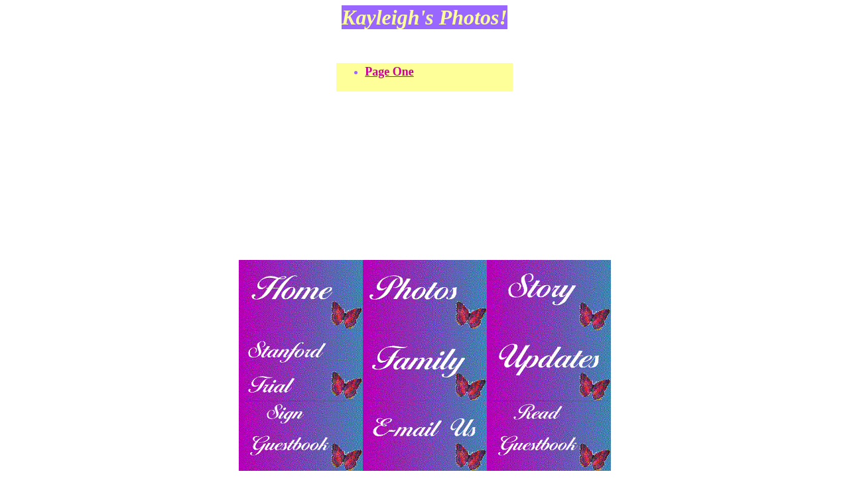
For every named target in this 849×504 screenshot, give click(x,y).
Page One (389, 72)
